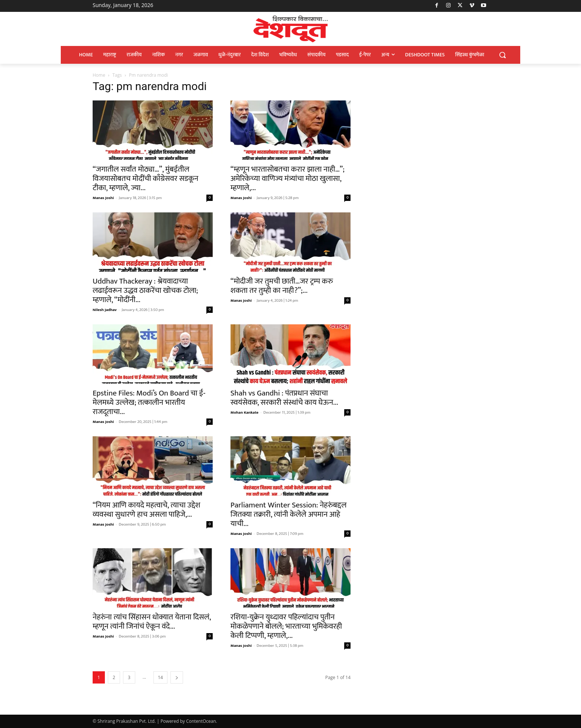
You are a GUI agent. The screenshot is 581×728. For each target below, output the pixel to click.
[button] (502, 55)
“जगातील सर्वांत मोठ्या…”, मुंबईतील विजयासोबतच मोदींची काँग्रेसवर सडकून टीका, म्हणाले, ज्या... (145, 178)
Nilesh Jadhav (105, 310)
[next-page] (177, 677)
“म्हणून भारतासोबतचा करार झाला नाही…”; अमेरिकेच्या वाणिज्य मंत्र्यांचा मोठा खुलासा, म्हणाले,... (288, 178)
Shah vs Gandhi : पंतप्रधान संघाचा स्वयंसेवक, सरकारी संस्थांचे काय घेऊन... (284, 398)
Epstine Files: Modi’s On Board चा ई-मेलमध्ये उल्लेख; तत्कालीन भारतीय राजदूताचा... (149, 402)
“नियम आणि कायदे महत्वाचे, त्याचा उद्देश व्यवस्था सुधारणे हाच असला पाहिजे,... (147, 510)
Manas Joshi (103, 198)
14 (160, 677)
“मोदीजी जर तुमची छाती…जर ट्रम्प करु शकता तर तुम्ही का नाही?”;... (282, 286)
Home (99, 75)
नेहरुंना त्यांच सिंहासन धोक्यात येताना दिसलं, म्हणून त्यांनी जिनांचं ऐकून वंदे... (152, 622)
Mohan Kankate (245, 413)
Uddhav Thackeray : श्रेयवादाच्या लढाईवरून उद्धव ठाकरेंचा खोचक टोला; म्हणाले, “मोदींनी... (145, 290)
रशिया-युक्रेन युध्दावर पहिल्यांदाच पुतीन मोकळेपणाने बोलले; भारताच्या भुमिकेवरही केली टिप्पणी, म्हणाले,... (286, 626)
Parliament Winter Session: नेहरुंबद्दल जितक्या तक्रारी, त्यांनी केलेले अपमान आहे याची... (288, 514)
